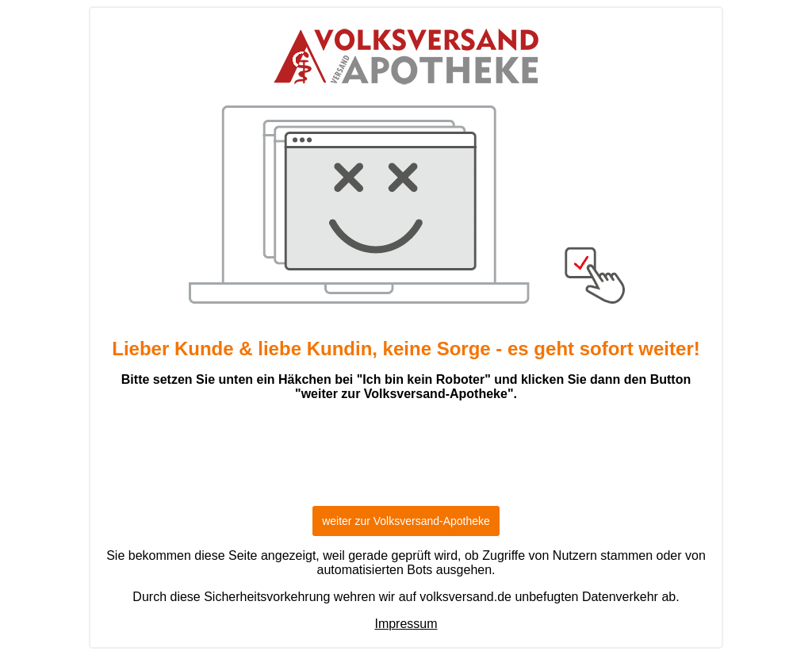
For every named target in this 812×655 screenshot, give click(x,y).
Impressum (406, 624)
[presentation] (406, 461)
